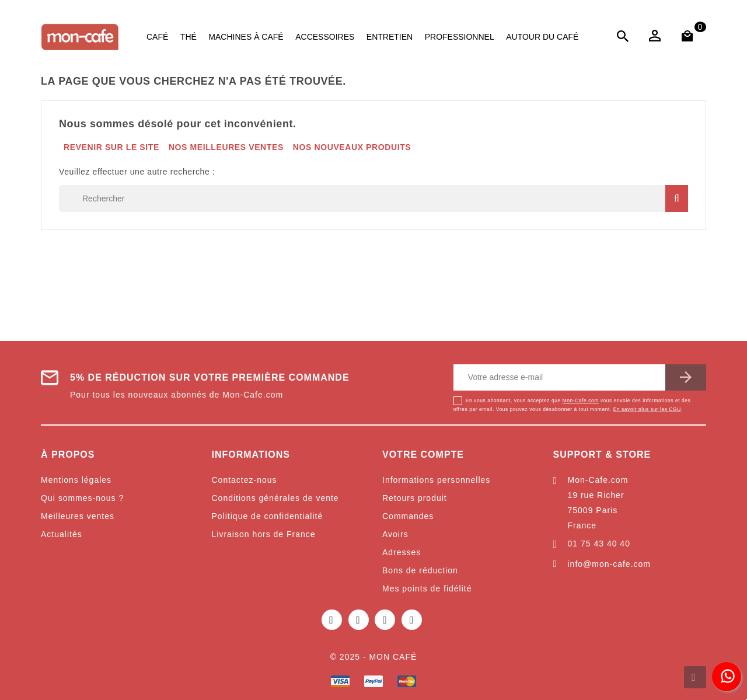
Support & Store (602, 455)
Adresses (402, 552)
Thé (189, 37)
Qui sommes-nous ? (82, 498)
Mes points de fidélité (427, 588)
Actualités (62, 534)
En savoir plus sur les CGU (647, 409)
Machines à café (246, 37)
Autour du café (542, 37)
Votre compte (423, 455)
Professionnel (460, 37)
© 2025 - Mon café (374, 657)
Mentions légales (76, 480)
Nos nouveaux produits (352, 147)
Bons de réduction (420, 570)
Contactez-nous (245, 480)
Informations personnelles (436, 480)
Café (157, 37)
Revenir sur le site (111, 147)
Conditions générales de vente (275, 498)
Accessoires (325, 37)
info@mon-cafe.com (609, 564)
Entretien (390, 37)
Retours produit (415, 498)
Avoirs (395, 534)
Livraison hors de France (264, 534)
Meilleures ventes (78, 516)
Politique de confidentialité (268, 516)
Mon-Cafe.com (581, 401)
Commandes (408, 516)
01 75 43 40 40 (599, 544)
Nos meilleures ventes (226, 147)
